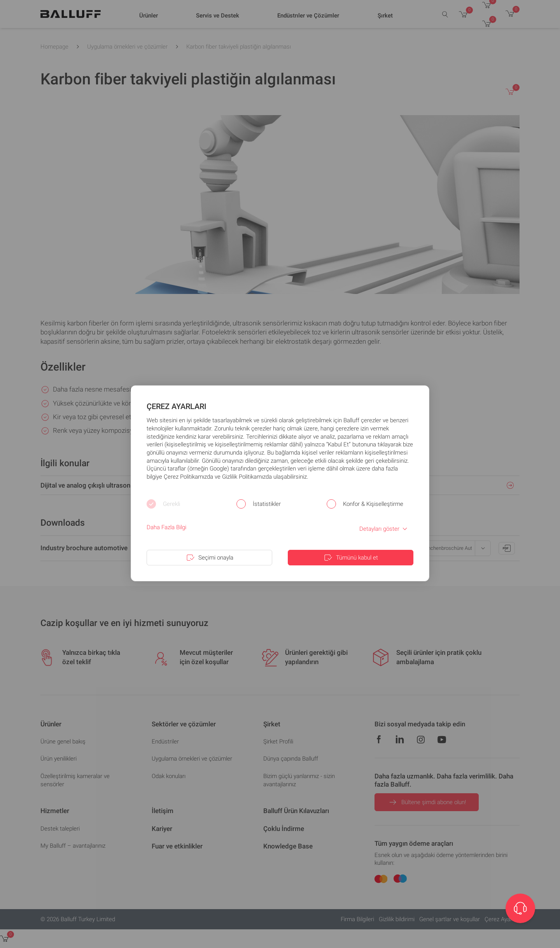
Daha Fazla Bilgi (166, 527)
